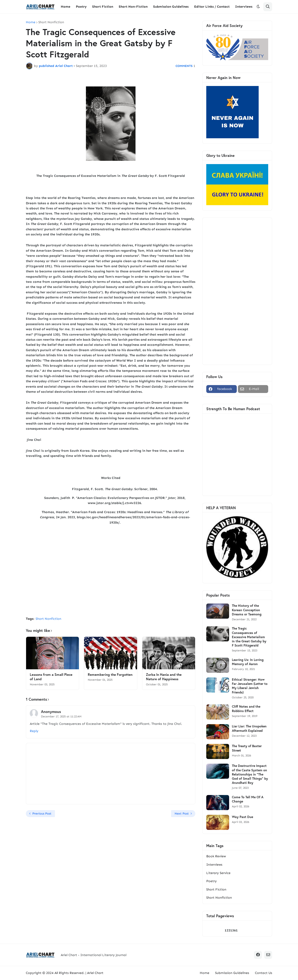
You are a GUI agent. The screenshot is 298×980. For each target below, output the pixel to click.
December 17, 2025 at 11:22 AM (61, 716)
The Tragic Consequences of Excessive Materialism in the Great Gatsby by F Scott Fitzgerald (249, 637)
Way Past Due (242, 817)
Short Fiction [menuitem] (103, 7)
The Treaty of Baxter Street (247, 748)
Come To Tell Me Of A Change (248, 799)
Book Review (216, 856)
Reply (34, 731)
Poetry (212, 881)
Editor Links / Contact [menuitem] (212, 7)
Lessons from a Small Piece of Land (51, 677)
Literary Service (218, 873)
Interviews (214, 865)
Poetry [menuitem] (81, 7)
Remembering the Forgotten (110, 675)
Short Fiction (216, 889)
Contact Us (264, 973)
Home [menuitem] (66, 7)
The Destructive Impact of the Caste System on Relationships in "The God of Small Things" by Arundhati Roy (250, 774)
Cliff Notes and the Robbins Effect (246, 709)
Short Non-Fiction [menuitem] (133, 7)
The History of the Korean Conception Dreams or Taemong (247, 610)
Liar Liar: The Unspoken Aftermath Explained (249, 728)
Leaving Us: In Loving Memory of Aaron (248, 662)
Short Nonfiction (51, 22)
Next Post (182, 813)
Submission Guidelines (232, 973)
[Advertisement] (111, 578)
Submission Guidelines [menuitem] (171, 7)
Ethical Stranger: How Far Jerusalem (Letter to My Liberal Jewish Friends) (250, 686)
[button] (258, 7)
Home (31, 22)
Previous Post (42, 813)
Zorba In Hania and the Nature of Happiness (164, 677)
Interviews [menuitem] (244, 7)
